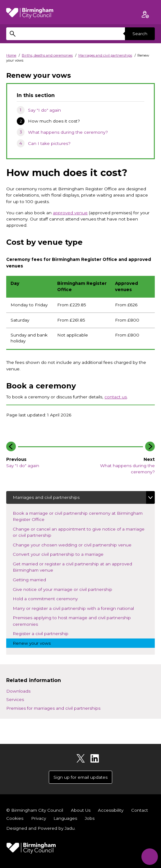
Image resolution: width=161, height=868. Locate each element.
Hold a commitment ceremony (51, 598)
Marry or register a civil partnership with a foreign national (79, 608)
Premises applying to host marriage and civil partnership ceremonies (72, 621)
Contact (140, 810)
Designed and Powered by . (41, 828)
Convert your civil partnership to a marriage (63, 554)
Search (140, 34)
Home (11, 55)
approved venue (70, 213)
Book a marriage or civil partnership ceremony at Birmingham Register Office (78, 516)
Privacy (39, 818)
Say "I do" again (44, 110)
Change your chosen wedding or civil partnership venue (77, 544)
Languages (65, 818)
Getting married (35, 579)
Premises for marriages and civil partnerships (53, 708)
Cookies (15, 818)
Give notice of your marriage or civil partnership (68, 589)
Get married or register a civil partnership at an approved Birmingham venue (72, 567)
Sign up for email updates (80, 777)
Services (15, 699)
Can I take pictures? (49, 143)
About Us (81, 810)
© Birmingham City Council (35, 810)
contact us (116, 397)
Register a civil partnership (46, 633)
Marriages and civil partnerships (105, 55)
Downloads (18, 691)
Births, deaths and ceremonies (47, 55)
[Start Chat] (149, 856)
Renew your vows (37, 643)
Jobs (90, 818)
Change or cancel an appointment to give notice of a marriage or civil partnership (79, 532)
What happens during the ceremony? (68, 132)
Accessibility (111, 810)
